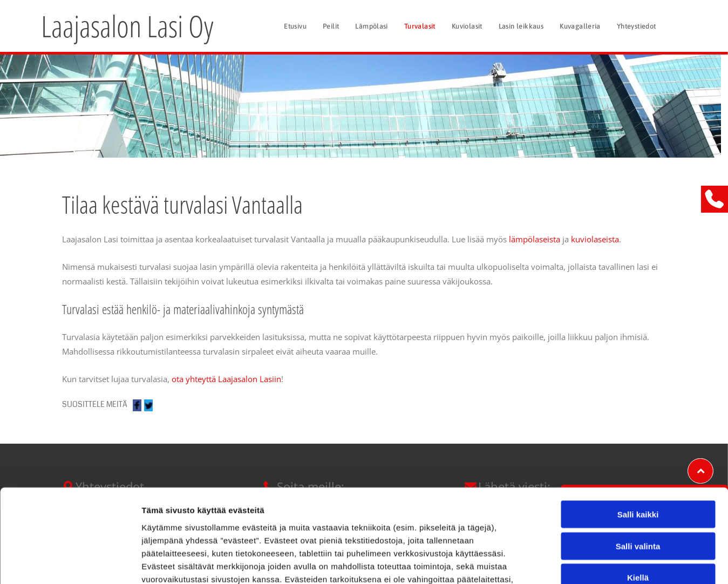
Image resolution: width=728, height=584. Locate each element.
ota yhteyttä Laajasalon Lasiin (226, 379)
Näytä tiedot (577, 563)
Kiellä (638, 492)
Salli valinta (638, 460)
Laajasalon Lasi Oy (127, 26)
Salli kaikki (638, 429)
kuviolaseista (595, 239)
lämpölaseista (535, 239)
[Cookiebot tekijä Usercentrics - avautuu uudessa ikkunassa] (70, 563)
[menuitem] (295, 26)
